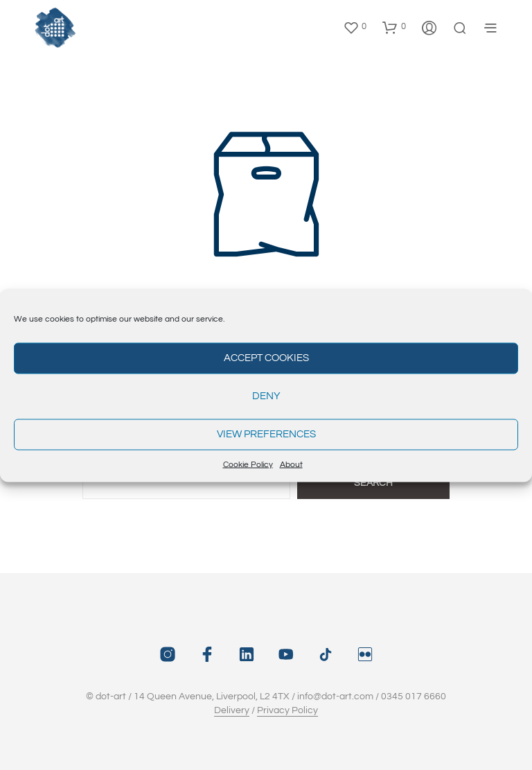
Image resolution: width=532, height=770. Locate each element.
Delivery (232, 710)
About (291, 464)
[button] (355, 27)
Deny (266, 396)
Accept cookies (266, 358)
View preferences (266, 434)
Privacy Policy (287, 710)
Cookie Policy (248, 464)
